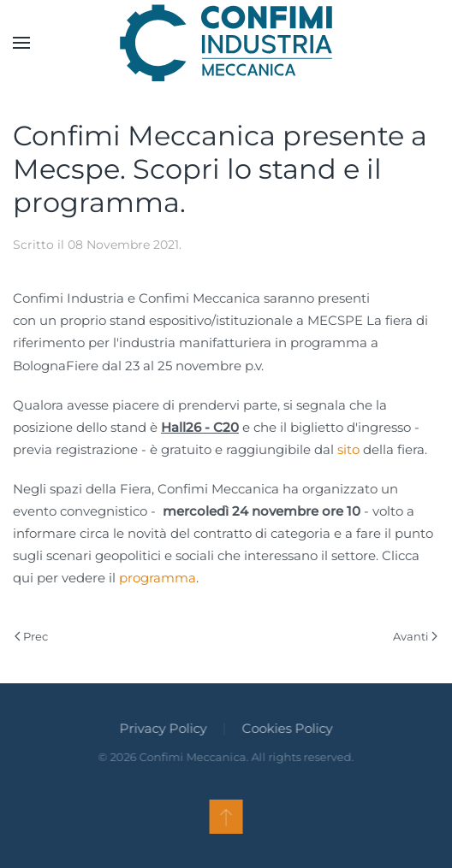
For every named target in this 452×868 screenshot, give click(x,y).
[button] (21, 43)
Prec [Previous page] (31, 636)
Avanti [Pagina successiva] (415, 636)
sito (348, 449)
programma (158, 578)
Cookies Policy (286, 728)
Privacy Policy (162, 728)
